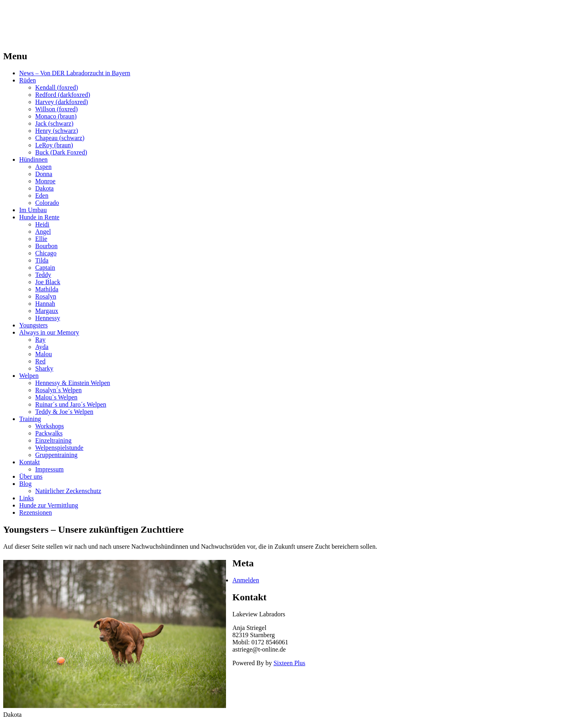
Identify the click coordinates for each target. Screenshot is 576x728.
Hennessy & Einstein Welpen (73, 383)
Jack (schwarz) (54, 123)
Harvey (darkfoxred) (62, 102)
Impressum (49, 469)
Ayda (42, 347)
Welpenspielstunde (59, 448)
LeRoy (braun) (54, 145)
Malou (44, 354)
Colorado (47, 203)
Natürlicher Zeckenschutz (68, 491)
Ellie (41, 239)
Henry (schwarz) (57, 131)
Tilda (42, 260)
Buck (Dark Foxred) (61, 152)
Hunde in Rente (39, 217)
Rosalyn (46, 296)
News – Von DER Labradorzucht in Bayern (75, 73)
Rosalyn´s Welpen (58, 390)
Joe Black (48, 282)
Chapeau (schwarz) (60, 138)
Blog (25, 484)
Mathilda (47, 289)
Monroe (45, 181)
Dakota (44, 188)
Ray (40, 340)
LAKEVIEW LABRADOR (77, 16)
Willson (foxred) (56, 109)
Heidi (42, 224)
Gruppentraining (56, 455)
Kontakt (30, 462)
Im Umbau (33, 210)
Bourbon (46, 246)
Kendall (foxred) (57, 87)
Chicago (46, 253)
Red (40, 361)
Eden (42, 196)
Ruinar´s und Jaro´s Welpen (71, 404)
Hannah (45, 304)
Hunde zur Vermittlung (49, 505)
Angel (43, 232)
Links (26, 498)
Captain (45, 268)
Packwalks (49, 433)
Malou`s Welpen (56, 397)
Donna (44, 174)
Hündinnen (33, 159)
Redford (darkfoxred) (63, 95)
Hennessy (48, 318)
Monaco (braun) (56, 116)
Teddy (43, 275)
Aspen (43, 167)
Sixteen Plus (290, 663)
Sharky (44, 368)
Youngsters (33, 325)
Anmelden (246, 580)
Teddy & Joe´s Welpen (64, 412)
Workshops (50, 426)
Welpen (29, 376)
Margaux (47, 311)
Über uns (31, 476)
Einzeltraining (53, 440)
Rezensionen (36, 512)
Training (30, 419)
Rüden (28, 80)
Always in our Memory (49, 332)
